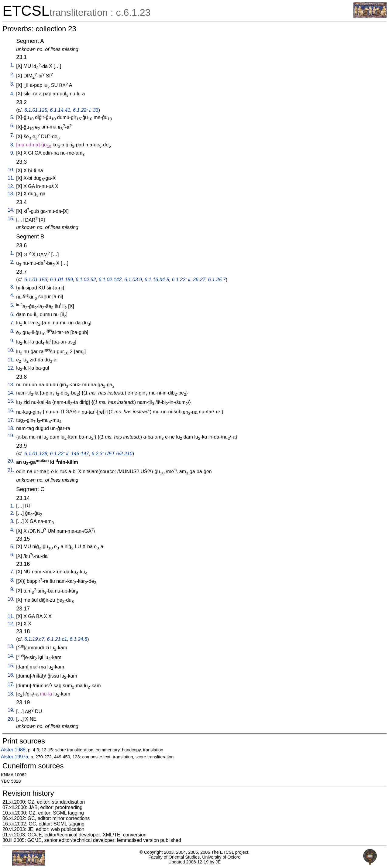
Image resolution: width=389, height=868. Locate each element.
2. (12, 75)
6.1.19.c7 (34, 639)
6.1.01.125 (36, 110)
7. (12, 135)
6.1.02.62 (86, 280)
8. (12, 145)
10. (11, 170)
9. (12, 153)
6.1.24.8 (78, 639)
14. (11, 210)
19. (11, 436)
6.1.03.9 (133, 280)
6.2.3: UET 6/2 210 (112, 454)
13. (11, 194)
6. (12, 126)
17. (11, 420)
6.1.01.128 (36, 454)
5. (12, 117)
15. (11, 219)
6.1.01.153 (36, 280)
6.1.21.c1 (57, 639)
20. (11, 461)
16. (11, 410)
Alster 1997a (15, 757)
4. (12, 94)
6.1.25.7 (217, 280)
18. (11, 428)
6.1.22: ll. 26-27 (189, 280)
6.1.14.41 (60, 110)
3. (12, 84)
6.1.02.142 (110, 280)
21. (11, 470)
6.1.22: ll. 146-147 (69, 454)
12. (11, 186)
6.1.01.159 (61, 280)
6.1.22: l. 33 (86, 110)
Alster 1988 (13, 750)
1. (12, 65)
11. (11, 178)
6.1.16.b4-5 (157, 280)
